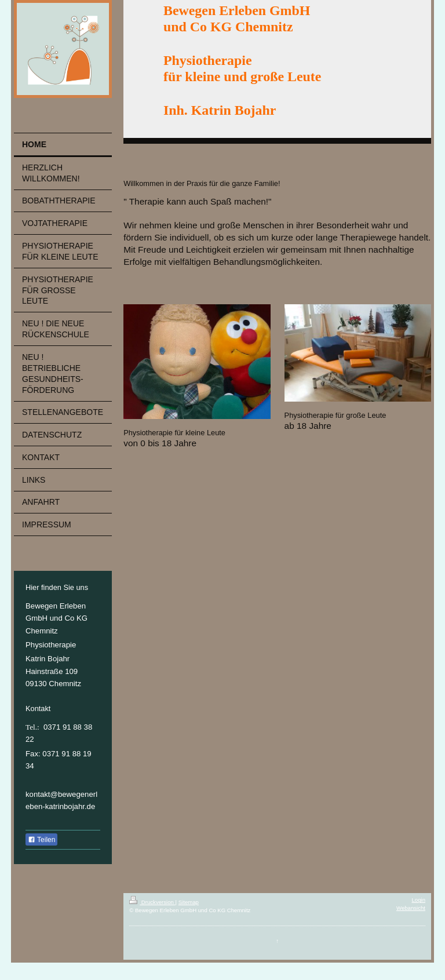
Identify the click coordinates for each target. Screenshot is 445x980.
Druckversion (152, 902)
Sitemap (189, 902)
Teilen (41, 840)
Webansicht (411, 908)
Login (419, 900)
